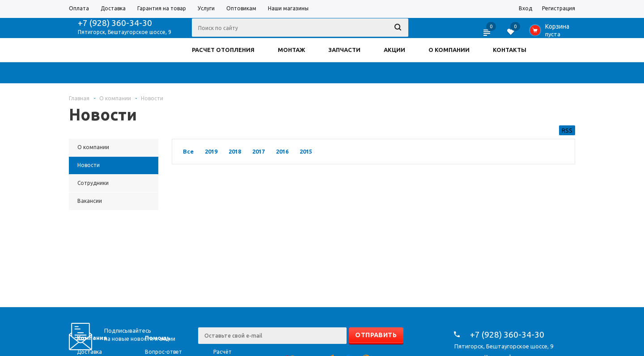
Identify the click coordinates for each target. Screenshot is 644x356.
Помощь (158, 338)
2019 (211, 151)
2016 (282, 151)
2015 (306, 151)
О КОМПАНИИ (449, 50)
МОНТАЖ (291, 50)
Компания (92, 338)
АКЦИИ (394, 50)
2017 (258, 151)
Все (188, 151)
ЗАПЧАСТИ (344, 50)
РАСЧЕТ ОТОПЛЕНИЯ (223, 50)
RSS (567, 130)
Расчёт (222, 352)
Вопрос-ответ (163, 352)
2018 (235, 151)
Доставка (89, 352)
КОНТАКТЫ (510, 50)
